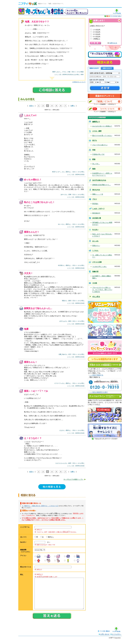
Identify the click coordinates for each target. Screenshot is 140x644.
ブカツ (95, 199)
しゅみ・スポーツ (98, 209)
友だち (95, 140)
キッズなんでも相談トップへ (73, 479)
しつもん (95, 250)
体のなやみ (96, 190)
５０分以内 (96, 37)
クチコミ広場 (97, 262)
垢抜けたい (96, 246)
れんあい (95, 230)
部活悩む (95, 204)
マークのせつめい (116, 16)
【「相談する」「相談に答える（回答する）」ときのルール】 (40, 506)
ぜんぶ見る (96, 297)
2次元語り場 (97, 218)
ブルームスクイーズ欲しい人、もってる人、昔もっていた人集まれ (102, 290)
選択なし (51, 537)
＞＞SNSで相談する (96, 375)
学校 (94, 150)
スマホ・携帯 (97, 131)
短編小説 (95, 271)
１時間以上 (96, 39)
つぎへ (72, 106)
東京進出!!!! (96, 213)
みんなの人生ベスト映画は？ (102, 126)
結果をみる (113, 43)
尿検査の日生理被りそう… (101, 185)
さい (48, 542)
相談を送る (104, 62)
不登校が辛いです (98, 154)
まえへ (31, 106)
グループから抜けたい (100, 145)
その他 (95, 283)
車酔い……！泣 (98, 194)
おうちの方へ (117, 639)
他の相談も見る (52, 487)
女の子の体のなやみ (99, 180)
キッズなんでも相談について (105, 55)
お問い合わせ (105, 639)
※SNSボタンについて (79, 82)
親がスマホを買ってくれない (102, 136)
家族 (94, 159)
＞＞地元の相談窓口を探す (99, 392)
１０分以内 (96, 30)
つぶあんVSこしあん (99, 267)
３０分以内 (96, 34)
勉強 (94, 169)
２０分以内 (96, 32)
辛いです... (96, 164)
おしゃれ (95, 241)
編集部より (96, 122)
